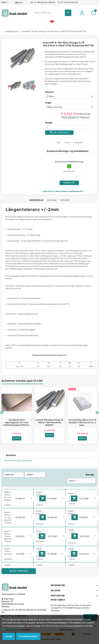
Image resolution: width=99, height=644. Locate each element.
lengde (48, 103)
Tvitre (66, 143)
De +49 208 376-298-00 (43, 3)
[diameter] (69, 97)
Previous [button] (2, 413)
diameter (49, 92)
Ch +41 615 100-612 (68, 3)
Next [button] (97, 413)
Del (58, 143)
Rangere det (69, 183)
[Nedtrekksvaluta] (5, 3)
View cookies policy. (11, 629)
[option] (17, 416)
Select (73, 481)
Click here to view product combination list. (63, 191)
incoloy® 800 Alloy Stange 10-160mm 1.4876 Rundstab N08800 (49, 423)
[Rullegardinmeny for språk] (20, 3)
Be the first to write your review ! (18, 461)
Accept (9, 636)
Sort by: (90, 475)
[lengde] (69, 107)
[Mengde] (69, 127)
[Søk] (52, 13)
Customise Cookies (28, 636)
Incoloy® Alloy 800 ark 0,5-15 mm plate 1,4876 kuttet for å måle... (82, 423)
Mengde (49, 123)
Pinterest (78, 143)
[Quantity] (33, 499)
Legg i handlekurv (19, 572)
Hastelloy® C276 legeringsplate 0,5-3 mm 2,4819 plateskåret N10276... (17, 423)
